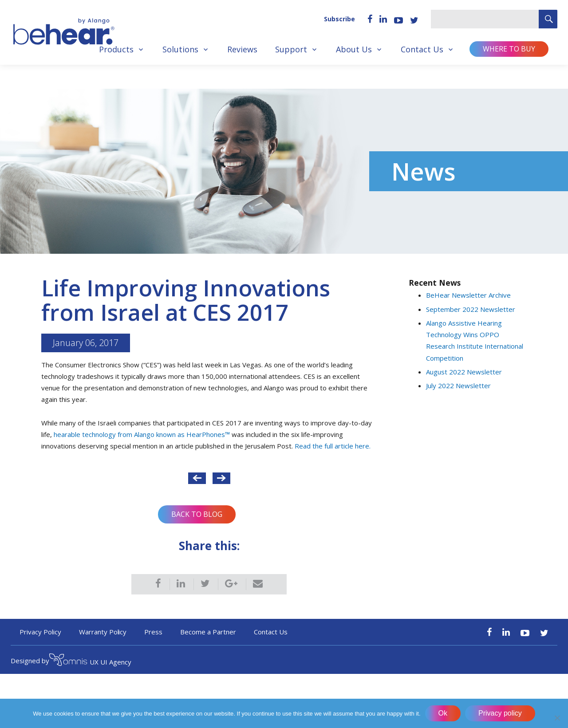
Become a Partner (208, 632)
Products (116, 49)
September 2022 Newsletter (471, 309)
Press (153, 632)
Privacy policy (500, 713)
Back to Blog (197, 514)
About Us (354, 49)
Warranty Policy (103, 632)
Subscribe (339, 19)
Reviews (242, 49)
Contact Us (422, 49)
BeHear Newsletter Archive (468, 295)
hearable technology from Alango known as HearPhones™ (142, 434)
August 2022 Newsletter (464, 372)
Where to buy (509, 49)
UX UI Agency (90, 661)
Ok (443, 713)
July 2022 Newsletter (458, 386)
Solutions (180, 49)
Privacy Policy (40, 632)
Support (291, 49)
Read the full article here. (333, 446)
